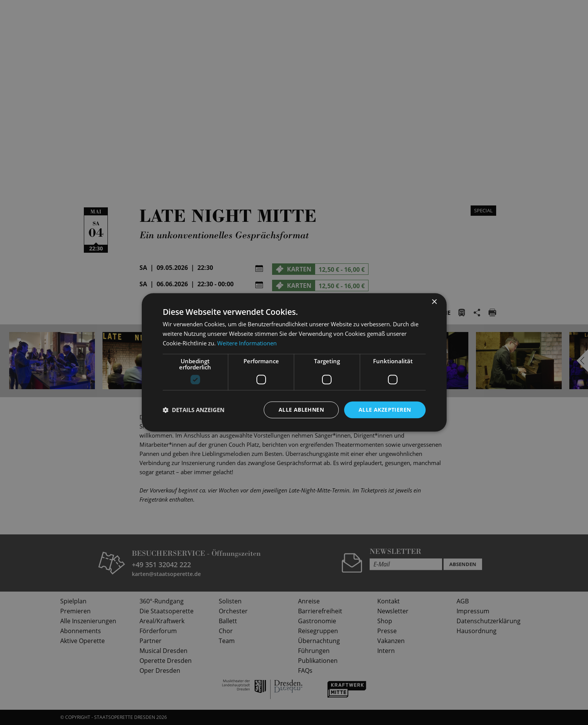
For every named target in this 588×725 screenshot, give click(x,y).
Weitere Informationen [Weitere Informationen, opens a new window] (247, 343)
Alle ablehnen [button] (301, 410)
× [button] (434, 302)
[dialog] (294, 362)
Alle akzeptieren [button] (385, 410)
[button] (194, 410)
